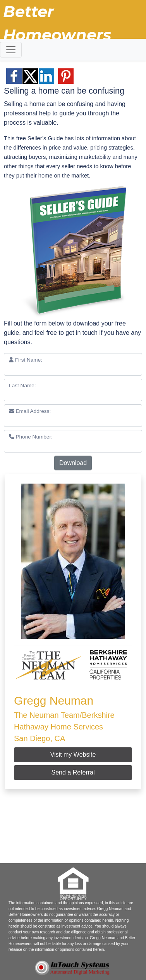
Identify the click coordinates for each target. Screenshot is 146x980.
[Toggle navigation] (11, 50)
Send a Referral (73, 772)
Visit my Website (73, 755)
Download (73, 463)
